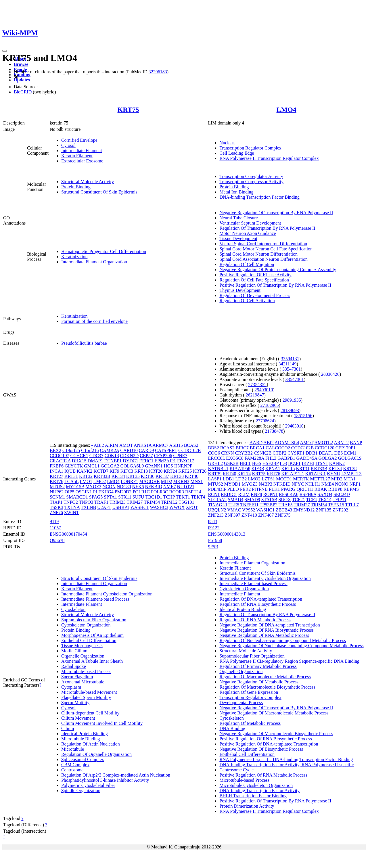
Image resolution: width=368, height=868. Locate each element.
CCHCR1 (79, 456)
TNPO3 (86, 502)
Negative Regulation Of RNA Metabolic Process (264, 635)
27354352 (257, 385)
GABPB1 (286, 458)
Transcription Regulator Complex (250, 148)
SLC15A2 (217, 500)
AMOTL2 (324, 443)
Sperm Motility (75, 703)
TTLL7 (352, 505)
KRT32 (86, 476)
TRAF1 (101, 502)
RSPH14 (193, 492)
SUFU (138, 497)
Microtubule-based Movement (89, 692)
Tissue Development (238, 238)
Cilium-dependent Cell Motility (90, 713)
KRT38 (177, 476)
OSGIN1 (84, 492)
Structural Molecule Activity (88, 182)
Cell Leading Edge (237, 153)
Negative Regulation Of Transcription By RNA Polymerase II (276, 213)
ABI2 (99, 445)
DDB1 (312, 453)
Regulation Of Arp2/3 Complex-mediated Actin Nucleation (116, 775)
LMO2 (100, 481)
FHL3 (271, 458)
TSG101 (186, 502)
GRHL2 (215, 463)
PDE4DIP (217, 489)
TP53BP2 (269, 505)
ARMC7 (160, 445)
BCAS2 (191, 445)
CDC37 (96, 456)
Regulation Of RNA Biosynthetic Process (258, 604)
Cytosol (68, 145)
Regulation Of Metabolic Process (250, 723)
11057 (55, 528)
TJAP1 (56, 502)
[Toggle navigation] (5, 51)
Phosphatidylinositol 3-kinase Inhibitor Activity (105, 780)
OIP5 (70, 492)
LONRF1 (129, 481)
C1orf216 (90, 450)
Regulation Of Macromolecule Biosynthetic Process (267, 687)
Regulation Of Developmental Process (255, 295)
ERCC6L (216, 458)
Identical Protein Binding (85, 734)
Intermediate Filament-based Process (95, 599)
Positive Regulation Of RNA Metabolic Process (263, 775)
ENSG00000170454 (68, 534)
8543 (212, 521)
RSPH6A (308, 494)
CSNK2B (263, 453)
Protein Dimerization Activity (247, 806)
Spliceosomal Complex (83, 759)
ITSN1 (322, 463)
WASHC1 (139, 507)
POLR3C (160, 492)
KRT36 (148, 476)
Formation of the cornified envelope (94, 321)
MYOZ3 (93, 487)
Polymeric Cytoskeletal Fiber (88, 785)
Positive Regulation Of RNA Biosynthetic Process (266, 739)
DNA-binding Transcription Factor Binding (259, 197)
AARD (256, 443)
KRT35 (133, 476)
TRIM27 (135, 502)
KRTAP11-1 (293, 474)
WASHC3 (159, 507)
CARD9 (146, 450)
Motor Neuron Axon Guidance (248, 233)
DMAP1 (95, 461)
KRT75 (128, 110)
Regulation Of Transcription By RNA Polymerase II (267, 228)
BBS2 (213, 448)
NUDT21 (186, 487)
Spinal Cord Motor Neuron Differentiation (258, 254)
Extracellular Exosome (82, 161)
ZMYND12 (304, 510)
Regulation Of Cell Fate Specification (254, 280)
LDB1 (229, 479)
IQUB (70, 471)
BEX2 (55, 450)
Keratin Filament (77, 156)
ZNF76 (56, 512)
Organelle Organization (83, 656)
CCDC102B (189, 450)
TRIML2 (169, 502)
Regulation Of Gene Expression (249, 692)
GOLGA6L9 (132, 466)
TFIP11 (340, 500)
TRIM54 (152, 502)
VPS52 (249, 510)
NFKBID (154, 487)
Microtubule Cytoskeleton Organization (256, 785)
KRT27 (56, 476)
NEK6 (138, 487)
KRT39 (215, 474)
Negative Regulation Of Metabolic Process (259, 682)
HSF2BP (271, 463)
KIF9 (114, 471)
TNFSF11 (249, 505)
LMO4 (286, 110)
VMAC (234, 510)
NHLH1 (313, 484)
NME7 (170, 487)
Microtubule (73, 749)
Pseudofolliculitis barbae (84, 343)
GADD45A (307, 458)
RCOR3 (177, 492)
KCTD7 (101, 471)
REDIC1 (229, 494)
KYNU (333, 474)
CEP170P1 (346, 448)
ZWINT (72, 512)
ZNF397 (233, 515)
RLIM (244, 494)
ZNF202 (340, 510)
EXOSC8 (235, 458)
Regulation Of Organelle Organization (96, 754)
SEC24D (342, 494)
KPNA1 (273, 469)
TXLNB (88, 507)
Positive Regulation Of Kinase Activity (255, 275)
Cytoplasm (71, 687)
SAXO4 (325, 494)
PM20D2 (123, 492)
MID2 (166, 481)
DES (339, 453)
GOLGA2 (110, 466)
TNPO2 (71, 502)
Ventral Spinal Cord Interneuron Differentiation (263, 244)
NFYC (298, 484)
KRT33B (102, 476)
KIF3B (258, 469)
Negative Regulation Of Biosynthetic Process (261, 749)
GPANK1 (154, 466)
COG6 (214, 453)
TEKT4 (198, 497)
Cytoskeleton (73, 609)
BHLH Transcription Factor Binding (253, 796)
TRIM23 (118, 502)
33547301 (292, 369)
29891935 (292, 400)
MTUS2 (57, 487)
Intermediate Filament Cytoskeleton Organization (107, 594)
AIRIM (112, 445)
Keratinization (74, 257)
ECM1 (350, 453)
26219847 (255, 395)
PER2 (245, 489)
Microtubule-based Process (86, 671)
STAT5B (269, 500)
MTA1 (350, 479)
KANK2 (85, 471)
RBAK (321, 489)
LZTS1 (268, 479)
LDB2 (241, 479)
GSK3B (231, 463)
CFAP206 (163, 456)
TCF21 (299, 500)
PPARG (288, 489)
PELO (233, 489)
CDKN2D (129, 456)
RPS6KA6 (289, 494)
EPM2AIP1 (165, 461)
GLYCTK (74, 466)
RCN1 (214, 494)
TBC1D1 (154, 497)
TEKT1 (183, 497)
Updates (22, 80)
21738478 (274, 431)
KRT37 (162, 476)
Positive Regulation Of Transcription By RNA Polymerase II (275, 285)
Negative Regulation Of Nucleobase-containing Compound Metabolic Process (291, 646)
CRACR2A (60, 461)
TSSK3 (56, 507)
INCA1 (56, 471)
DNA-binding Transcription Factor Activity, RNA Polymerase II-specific (286, 765)
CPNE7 (180, 456)
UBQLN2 (217, 510)
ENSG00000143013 (227, 534)
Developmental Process (241, 703)
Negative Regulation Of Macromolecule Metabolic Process (274, 713)
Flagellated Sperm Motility (86, 697)
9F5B (213, 547)
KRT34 (118, 476)
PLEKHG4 (103, 492)
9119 (54, 521)
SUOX (285, 500)
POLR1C (141, 492)
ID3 (283, 463)
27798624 (265, 421)
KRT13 (141, 471)
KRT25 (185, 471)
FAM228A (254, 458)
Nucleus (227, 143)
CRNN (227, 453)
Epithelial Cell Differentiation (89, 640)
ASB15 (176, 445)
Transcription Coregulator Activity (251, 176)
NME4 (328, 484)
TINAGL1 (218, 505)
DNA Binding (232, 728)
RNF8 (256, 494)
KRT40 (192, 476)
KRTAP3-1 (316, 474)
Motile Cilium (74, 651)
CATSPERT (166, 450)
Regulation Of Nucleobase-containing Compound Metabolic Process (282, 640)
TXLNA (72, 507)
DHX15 (79, 461)
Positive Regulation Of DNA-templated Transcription (269, 744)
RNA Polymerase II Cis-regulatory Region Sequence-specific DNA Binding (289, 661)
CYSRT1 (296, 453)
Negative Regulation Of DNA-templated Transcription (270, 625)
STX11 (125, 497)
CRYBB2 (244, 453)
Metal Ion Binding (236, 192)
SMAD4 (235, 500)
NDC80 (124, 487)
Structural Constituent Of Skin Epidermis (99, 192)
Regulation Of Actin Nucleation (91, 744)
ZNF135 (324, 510)
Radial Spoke (74, 666)
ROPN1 (270, 494)
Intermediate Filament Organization (94, 262)
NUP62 (57, 492)
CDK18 (112, 456)
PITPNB (260, 489)
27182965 (270, 405)
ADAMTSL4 (287, 443)
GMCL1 (92, 466)
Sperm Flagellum (77, 677)
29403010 (264, 390)
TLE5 (234, 505)
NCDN (109, 487)
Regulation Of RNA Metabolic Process (255, 620)
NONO (342, 484)
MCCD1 (284, 479)
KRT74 (244, 474)
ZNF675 (283, 515)
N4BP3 (266, 484)
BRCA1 (257, 448)
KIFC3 (127, 471)
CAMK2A (110, 450)
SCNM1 (57, 497)
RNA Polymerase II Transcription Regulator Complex (269, 158)
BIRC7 (242, 448)
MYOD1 (232, 484)
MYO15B (75, 487)
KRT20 (156, 471)
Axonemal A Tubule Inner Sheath (92, 661)
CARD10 (129, 450)
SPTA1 (110, 497)
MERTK (301, 479)
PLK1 (274, 489)
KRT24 (170, 471)
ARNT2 (341, 443)
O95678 (57, 540)
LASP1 (215, 479)
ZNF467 (266, 515)
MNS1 (197, 481)
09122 (214, 528)
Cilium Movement (78, 718)
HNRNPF (183, 466)
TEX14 (325, 500)
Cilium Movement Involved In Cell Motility (102, 723)
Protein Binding (76, 187)
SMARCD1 (77, 497)
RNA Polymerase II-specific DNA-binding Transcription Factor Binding (286, 759)
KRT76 (56, 481)
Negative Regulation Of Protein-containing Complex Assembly (278, 270)
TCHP (169, 497)
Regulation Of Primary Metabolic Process (258, 666)
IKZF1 (294, 463)
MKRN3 (181, 481)
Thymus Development (240, 290)
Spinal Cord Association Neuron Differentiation (263, 259)
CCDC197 (60, 456)
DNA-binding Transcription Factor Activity (259, 791)
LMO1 (86, 481)
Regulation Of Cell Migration (247, 264)
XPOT (192, 507)
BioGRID (23, 92)
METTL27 (320, 479)
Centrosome (72, 770)
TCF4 (312, 500)
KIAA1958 (240, 469)
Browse (21, 64)
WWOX (177, 507)
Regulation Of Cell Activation (247, 301)
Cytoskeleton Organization (86, 625)
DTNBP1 (113, 461)
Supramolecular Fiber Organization (94, 620)
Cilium (68, 728)
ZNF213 (216, 515)
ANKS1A (143, 445)
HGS (168, 466)
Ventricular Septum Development (250, 223)
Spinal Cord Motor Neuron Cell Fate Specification (266, 249)
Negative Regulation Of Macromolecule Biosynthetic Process (276, 734)
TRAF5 (286, 505)
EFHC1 (146, 461)
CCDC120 (325, 448)
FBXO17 (186, 461)
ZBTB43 (284, 510)
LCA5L (71, 481)
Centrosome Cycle (236, 770)
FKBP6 (57, 466)
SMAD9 (252, 500)
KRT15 (288, 469)
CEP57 (146, 456)
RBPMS (351, 489)
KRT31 (71, 476)
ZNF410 (249, 515)
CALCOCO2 (278, 448)
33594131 (290, 359)
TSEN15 (336, 505)
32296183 (158, 72)
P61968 (215, 540)
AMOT (126, 445)
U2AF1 (104, 507)
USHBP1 (121, 507)
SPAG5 (96, 497)
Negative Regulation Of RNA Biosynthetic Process (267, 630)
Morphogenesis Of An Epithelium (92, 635)
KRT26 (200, 471)
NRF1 (355, 484)
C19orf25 (71, 450)
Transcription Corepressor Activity (251, 182)
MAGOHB (149, 481)
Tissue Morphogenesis (82, 646)
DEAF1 (326, 453)
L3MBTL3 (351, 474)
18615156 (303, 416)
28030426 (330, 374)
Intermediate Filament (82, 151)
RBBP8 (335, 489)
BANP (356, 443)
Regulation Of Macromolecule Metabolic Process (265, 677)
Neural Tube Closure (238, 218)
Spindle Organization (81, 791)
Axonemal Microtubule (83, 682)
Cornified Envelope (79, 140)
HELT (245, 463)
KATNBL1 (218, 469)
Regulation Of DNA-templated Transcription (261, 599)
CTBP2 (279, 453)
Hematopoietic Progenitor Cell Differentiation (104, 251)
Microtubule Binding (81, 739)
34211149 (288, 364)
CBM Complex (75, 765)
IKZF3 (308, 463)
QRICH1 (305, 489)
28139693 (290, 410)
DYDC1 (130, 461)
